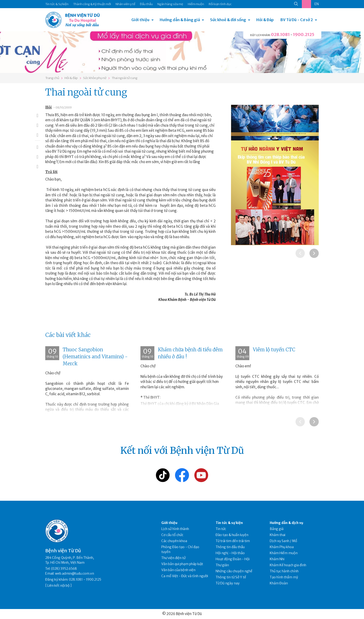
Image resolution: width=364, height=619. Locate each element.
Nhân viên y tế (125, 4)
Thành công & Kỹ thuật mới (92, 4)
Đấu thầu (146, 4)
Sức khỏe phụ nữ (95, 78)
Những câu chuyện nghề (234, 571)
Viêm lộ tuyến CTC (274, 350)
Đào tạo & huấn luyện (232, 535)
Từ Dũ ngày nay (228, 583)
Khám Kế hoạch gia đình (288, 565)
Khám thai (278, 535)
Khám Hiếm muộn (284, 553)
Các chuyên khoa (174, 541)
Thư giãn (222, 565)
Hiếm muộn (196, 4)
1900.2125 (304, 35)
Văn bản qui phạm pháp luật (182, 564)
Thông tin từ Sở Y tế (231, 577)
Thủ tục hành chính (284, 571)
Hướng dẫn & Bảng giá (180, 20)
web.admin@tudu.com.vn (75, 573)
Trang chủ (52, 78)
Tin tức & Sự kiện (57, 4)
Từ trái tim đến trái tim (233, 541)
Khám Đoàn (279, 583)
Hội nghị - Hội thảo (230, 553)
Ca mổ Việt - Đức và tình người (185, 576)
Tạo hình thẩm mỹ (284, 577)
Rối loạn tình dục (220, 4)
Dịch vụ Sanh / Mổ (283, 541)
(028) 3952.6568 (64, 569)
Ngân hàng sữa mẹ (170, 4)
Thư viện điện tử (174, 558)
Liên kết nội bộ (58, 586)
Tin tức (221, 529)
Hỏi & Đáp (265, 20)
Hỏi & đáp (71, 78)
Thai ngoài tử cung (125, 78)
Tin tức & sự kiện (229, 523)
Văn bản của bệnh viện (178, 570)
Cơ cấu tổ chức (172, 535)
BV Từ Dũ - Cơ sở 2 (297, 20)
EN (317, 4)
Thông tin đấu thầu (230, 547)
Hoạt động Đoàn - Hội (233, 559)
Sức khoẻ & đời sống (228, 20)
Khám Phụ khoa (282, 547)
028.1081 (280, 35)
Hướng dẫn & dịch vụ (286, 523)
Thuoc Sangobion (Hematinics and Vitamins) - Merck (95, 357)
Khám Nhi (277, 559)
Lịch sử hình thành (175, 529)
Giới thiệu (140, 20)
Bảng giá (277, 529)
